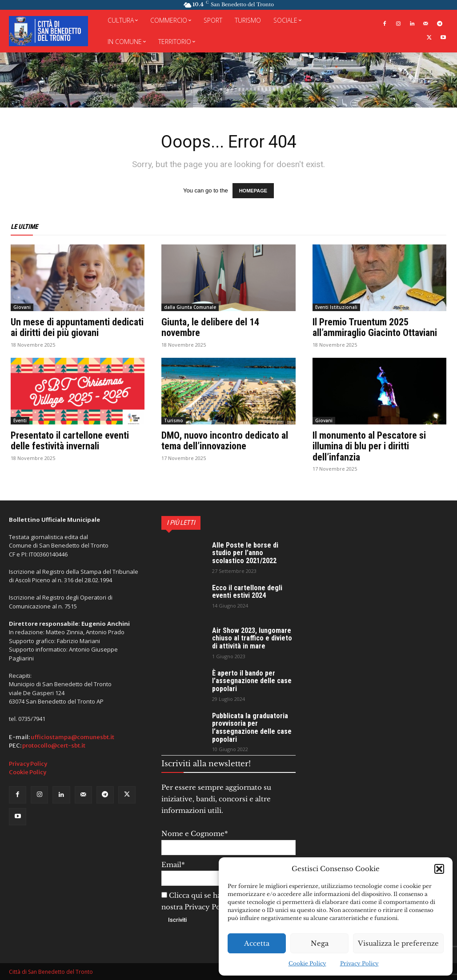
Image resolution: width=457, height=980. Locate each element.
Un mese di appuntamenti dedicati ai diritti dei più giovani (77, 327)
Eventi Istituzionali (336, 307)
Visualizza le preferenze (398, 943)
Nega (320, 943)
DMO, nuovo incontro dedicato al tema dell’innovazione (225, 441)
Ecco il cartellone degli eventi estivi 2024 (247, 592)
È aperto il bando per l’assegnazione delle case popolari (252, 681)
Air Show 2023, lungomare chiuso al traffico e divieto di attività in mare (252, 638)
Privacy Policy (359, 963)
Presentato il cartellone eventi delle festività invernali (70, 441)
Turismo (174, 420)
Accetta (257, 943)
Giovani (22, 307)
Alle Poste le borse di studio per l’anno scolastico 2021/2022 (245, 553)
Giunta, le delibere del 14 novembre (210, 327)
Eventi (20, 420)
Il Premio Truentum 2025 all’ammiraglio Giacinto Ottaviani (375, 327)
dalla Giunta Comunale (190, 307)
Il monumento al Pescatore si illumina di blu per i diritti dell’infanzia (369, 446)
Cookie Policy (307, 963)
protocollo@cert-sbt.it (54, 746)
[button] (439, 869)
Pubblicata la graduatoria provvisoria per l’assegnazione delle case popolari (252, 728)
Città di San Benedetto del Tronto (51, 972)
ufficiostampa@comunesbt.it (72, 737)
